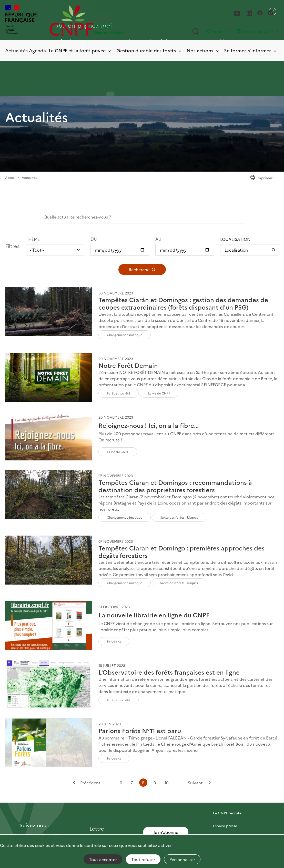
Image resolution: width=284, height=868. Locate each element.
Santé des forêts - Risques (179, 517)
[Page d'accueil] (96, 20)
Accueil (11, 177)
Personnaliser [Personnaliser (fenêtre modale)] (182, 859)
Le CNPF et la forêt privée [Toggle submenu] (80, 51)
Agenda (37, 50)
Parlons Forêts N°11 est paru (140, 731)
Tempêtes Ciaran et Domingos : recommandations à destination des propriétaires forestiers (175, 486)
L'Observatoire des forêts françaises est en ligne (169, 672)
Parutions (114, 641)
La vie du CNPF (159, 393)
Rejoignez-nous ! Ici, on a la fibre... (149, 425)
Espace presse (225, 826)
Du (94, 239)
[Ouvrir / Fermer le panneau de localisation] (250, 250)
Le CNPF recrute (227, 813)
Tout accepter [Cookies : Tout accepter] (103, 859)
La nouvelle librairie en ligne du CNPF (154, 615)
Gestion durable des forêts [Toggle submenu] (149, 51)
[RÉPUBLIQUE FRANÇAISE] (21, 20)
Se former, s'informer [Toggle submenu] (251, 51)
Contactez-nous (227, 800)
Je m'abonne (166, 832)
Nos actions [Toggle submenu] (203, 51)
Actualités (16, 50)
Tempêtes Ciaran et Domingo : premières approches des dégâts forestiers (181, 552)
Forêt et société (119, 393)
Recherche (142, 269)
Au (158, 239)
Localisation (235, 239)
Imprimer (261, 178)
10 (166, 782)
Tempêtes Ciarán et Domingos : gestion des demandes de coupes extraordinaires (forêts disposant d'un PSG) (183, 303)
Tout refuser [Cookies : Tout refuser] (143, 859)
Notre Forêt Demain (128, 365)
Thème (33, 239)
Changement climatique (125, 335)
